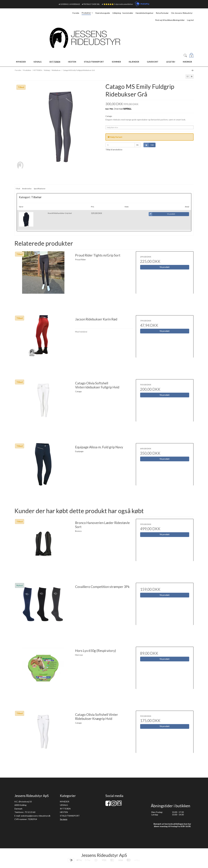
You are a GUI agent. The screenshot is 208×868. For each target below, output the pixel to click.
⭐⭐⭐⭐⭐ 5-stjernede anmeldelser (118, 4)
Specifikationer (40, 189)
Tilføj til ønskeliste (114, 150)
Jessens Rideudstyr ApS (104, 855)
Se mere (64, 819)
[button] (187, 77)
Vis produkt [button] (162, 214)
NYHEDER (65, 802)
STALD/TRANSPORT (70, 816)
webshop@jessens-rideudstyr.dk (36, 816)
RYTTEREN (65, 809)
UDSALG (64, 805)
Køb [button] (149, 145)
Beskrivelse (27, 189)
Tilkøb (18, 189)
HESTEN (64, 812)
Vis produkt (165, 267)
